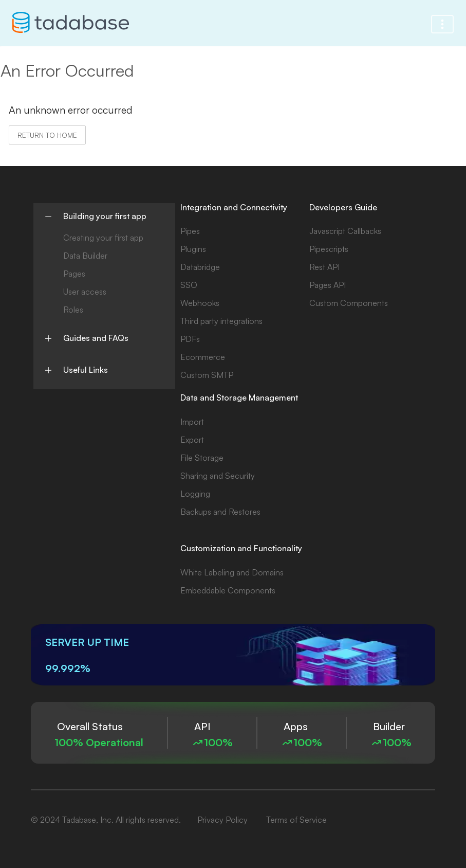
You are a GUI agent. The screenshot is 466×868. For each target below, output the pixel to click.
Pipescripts (329, 249)
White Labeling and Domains (232, 572)
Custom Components (349, 303)
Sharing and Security (218, 476)
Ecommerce (203, 357)
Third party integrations (221, 321)
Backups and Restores (220, 512)
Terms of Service (296, 820)
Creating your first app (103, 238)
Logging (195, 494)
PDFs (190, 339)
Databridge (200, 267)
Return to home (47, 135)
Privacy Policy (222, 820)
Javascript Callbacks (345, 231)
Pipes (190, 231)
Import (192, 422)
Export (192, 440)
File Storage (202, 458)
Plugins (193, 249)
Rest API (324, 267)
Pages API (328, 285)
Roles (73, 310)
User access (85, 292)
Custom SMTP (207, 375)
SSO (189, 285)
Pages (74, 274)
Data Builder (85, 256)
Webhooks (200, 303)
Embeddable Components (228, 590)
